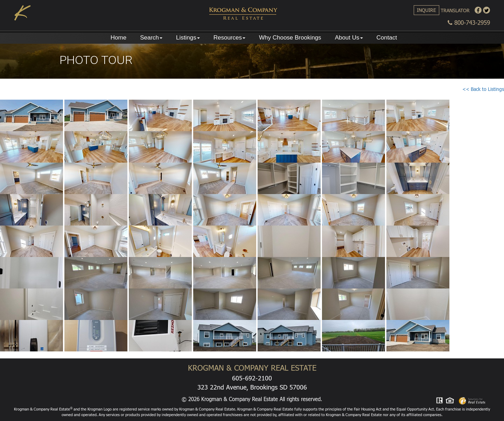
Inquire (426, 10)
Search (151, 38)
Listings (188, 38)
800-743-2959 (469, 23)
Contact (387, 38)
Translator (455, 10)
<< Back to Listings (483, 89)
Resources (229, 38)
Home (118, 38)
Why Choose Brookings (290, 38)
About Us (349, 38)
